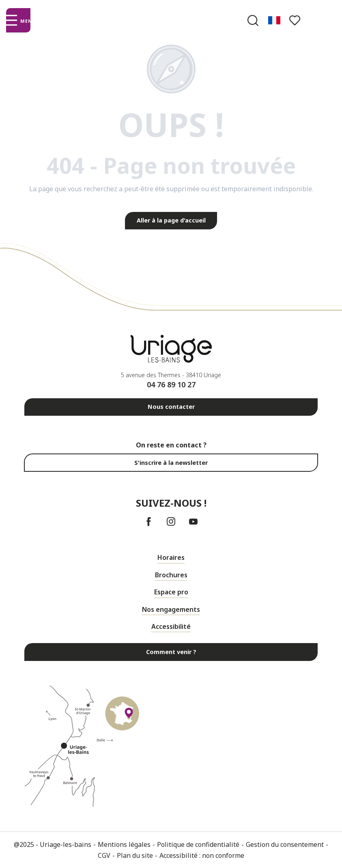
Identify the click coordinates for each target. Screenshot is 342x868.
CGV (104, 855)
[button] (253, 21)
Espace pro (171, 592)
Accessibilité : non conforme (202, 855)
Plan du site (135, 855)
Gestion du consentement (285, 844)
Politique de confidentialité (198, 844)
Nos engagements (171, 609)
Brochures (171, 575)
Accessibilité (171, 626)
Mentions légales (124, 844)
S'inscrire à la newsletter (171, 463)
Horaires (171, 557)
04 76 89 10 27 (171, 384)
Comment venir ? (171, 652)
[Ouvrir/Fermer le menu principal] (18, 20)
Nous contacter (171, 407)
